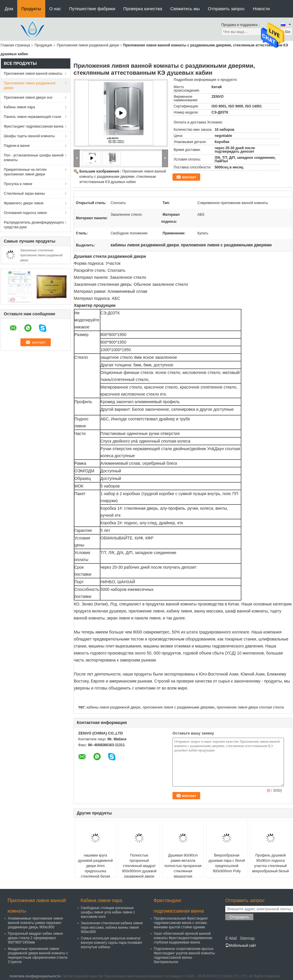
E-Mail (231, 938)
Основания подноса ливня (25, 213)
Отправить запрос (226, 9)
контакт (189, 177)
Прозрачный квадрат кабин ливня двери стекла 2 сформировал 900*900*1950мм (35, 938)
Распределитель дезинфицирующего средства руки (34, 225)
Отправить (239, 917)
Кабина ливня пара (19, 107)
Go (288, 32)
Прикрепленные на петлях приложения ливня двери (25, 172)
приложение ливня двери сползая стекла (250, 707)
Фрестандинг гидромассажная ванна (34, 126)
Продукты (31, 9)
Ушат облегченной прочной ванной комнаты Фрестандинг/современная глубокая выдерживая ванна (183, 938)
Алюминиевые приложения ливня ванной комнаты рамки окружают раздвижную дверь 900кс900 (35, 923)
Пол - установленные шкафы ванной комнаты (34, 158)
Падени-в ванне (17, 146)
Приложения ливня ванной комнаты (33, 74)
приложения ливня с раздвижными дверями (178, 707)
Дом (9, 9)
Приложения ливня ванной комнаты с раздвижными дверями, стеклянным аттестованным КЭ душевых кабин (123, 177)
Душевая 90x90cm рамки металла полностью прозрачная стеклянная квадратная (183, 866)
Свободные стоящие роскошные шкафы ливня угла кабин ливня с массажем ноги (108, 912)
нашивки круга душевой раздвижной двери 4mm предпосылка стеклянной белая (96, 866)
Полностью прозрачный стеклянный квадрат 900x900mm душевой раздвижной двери (139, 866)
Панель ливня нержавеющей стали (32, 117)
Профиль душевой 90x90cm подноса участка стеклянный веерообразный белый (271, 863)
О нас (55, 9)
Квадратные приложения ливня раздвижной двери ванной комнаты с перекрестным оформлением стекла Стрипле (38, 955)
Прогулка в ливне (18, 184)
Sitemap (247, 938)
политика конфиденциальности (35, 976)
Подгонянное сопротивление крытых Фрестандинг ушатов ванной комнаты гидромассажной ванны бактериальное (184, 955)
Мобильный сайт (241, 946)
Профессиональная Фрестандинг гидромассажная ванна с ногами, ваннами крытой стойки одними (181, 923)
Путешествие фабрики (92, 9)
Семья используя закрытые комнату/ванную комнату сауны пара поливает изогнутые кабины (112, 943)
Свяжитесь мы (185, 9)
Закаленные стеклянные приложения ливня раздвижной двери (41, 255)
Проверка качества (143, 9)
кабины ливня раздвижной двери (113, 707)
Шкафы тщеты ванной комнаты (29, 136)
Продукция (43, 45)
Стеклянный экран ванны (24, 194)
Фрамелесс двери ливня (24, 203)
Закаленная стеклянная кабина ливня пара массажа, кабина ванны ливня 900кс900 (112, 927)
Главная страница (15, 45)
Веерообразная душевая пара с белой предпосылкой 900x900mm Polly (227, 863)
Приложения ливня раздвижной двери (88, 45)
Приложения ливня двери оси (28, 98)
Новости (261, 9)
